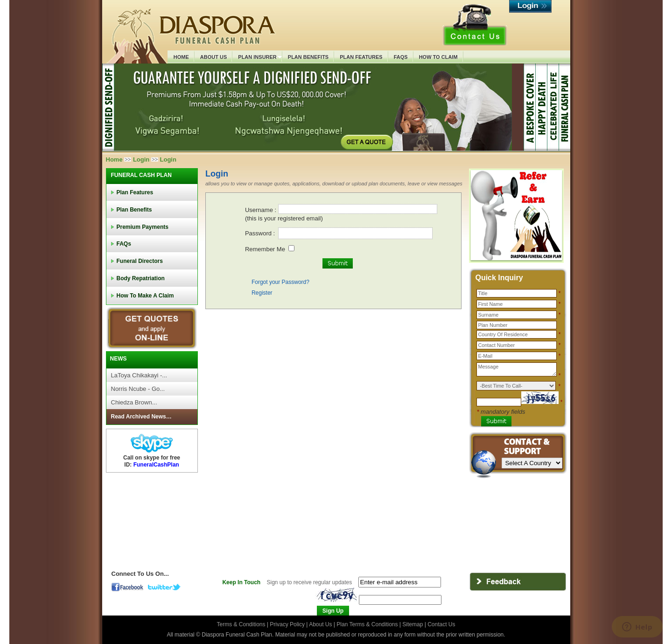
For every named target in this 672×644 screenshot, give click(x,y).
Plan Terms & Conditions (367, 624)
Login (141, 159)
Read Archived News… (141, 417)
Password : (261, 233)
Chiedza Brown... (134, 402)
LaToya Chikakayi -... (139, 375)
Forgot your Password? (280, 282)
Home (114, 159)
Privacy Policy (288, 624)
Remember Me (265, 249)
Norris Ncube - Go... (138, 389)
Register (262, 293)
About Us (320, 624)
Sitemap (413, 624)
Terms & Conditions (241, 624)
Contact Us (441, 624)
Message (517, 369)
